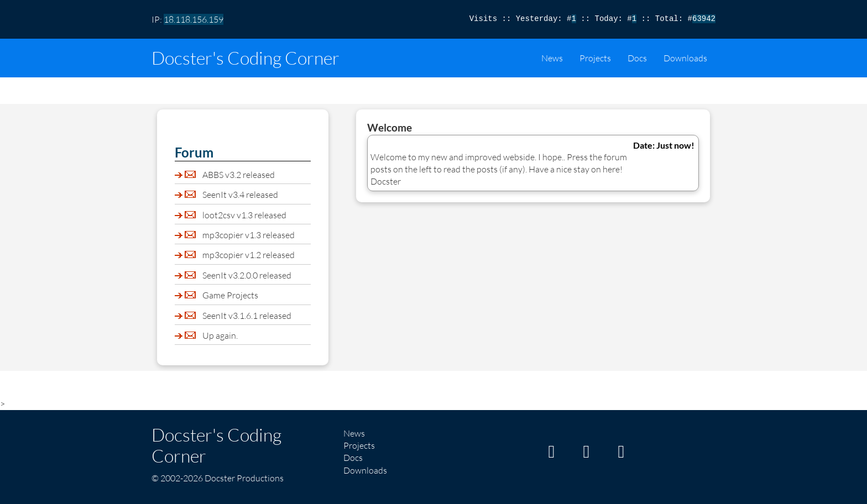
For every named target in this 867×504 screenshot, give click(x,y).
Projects (595, 58)
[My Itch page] (551, 454)
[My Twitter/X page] (621, 454)
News (552, 58)
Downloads (685, 58)
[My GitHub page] (586, 454)
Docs (637, 58)
